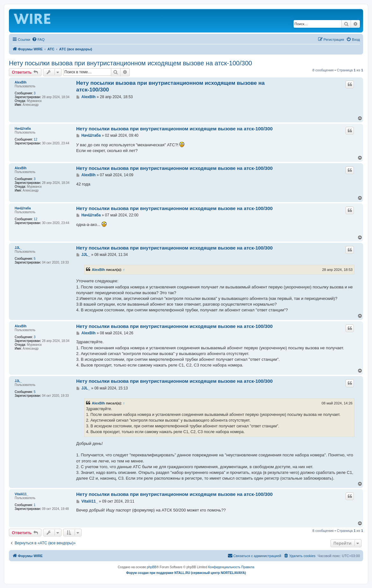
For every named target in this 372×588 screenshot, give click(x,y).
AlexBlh (21, 82)
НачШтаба (23, 129)
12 (36, 139)
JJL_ (18, 248)
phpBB (152, 567)
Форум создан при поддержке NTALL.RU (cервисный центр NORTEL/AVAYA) (186, 573)
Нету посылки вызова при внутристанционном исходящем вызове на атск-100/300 (131, 63)
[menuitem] (38, 40)
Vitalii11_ (22, 494)
